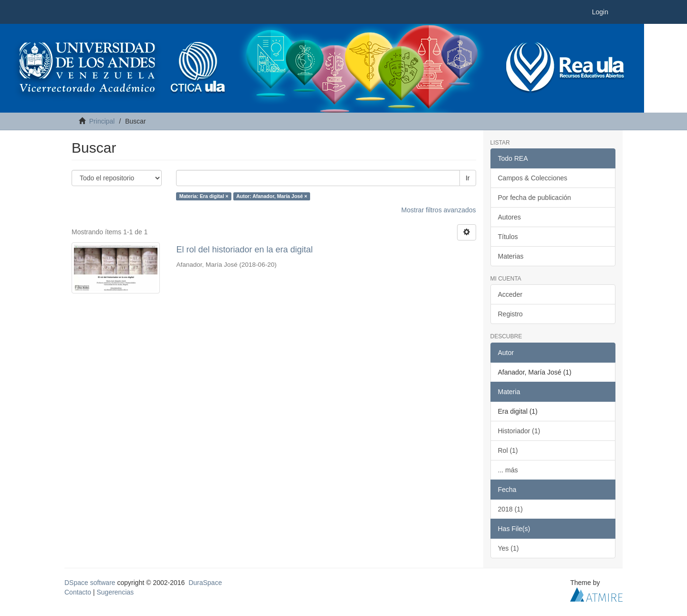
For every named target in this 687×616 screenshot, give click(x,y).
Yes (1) (509, 548)
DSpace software (90, 583)
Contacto (78, 592)
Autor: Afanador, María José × (272, 196)
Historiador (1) (519, 431)
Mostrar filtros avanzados (438, 210)
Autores (510, 217)
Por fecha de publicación (535, 198)
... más (508, 470)
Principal (102, 121)
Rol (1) (508, 450)
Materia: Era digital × (204, 196)
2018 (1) (510, 509)
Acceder (510, 294)
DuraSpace (205, 583)
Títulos (508, 237)
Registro (510, 314)
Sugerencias (115, 592)
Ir (468, 178)
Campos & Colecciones (533, 178)
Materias (511, 256)
